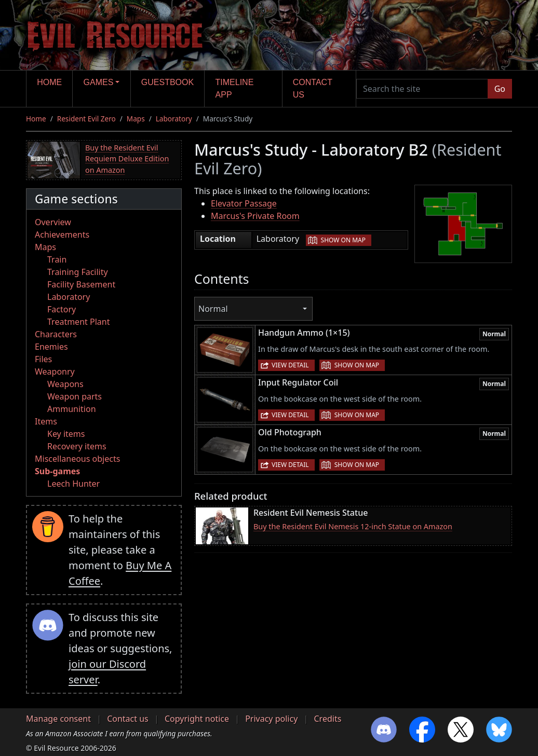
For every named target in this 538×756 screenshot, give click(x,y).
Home (49, 82)
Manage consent (58, 719)
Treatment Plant (78, 322)
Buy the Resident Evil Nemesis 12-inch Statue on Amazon (353, 526)
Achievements (62, 235)
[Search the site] (422, 89)
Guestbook (167, 82)
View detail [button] (290, 365)
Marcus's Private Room (255, 216)
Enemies (51, 347)
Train (57, 259)
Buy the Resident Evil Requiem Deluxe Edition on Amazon (127, 159)
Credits (327, 719)
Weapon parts (75, 396)
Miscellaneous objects (77, 459)
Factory (62, 309)
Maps (136, 119)
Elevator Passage (244, 203)
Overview (53, 222)
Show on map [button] (343, 240)
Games (99, 82)
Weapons (65, 384)
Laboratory (174, 119)
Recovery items (77, 446)
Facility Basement (81, 284)
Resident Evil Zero (86, 119)
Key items (66, 434)
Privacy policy (271, 719)
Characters (56, 334)
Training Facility (78, 272)
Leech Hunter (73, 484)
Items (46, 421)
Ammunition (72, 409)
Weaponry (55, 372)
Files (43, 359)
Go (500, 89)
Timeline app (235, 88)
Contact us (313, 88)
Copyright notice (197, 719)
